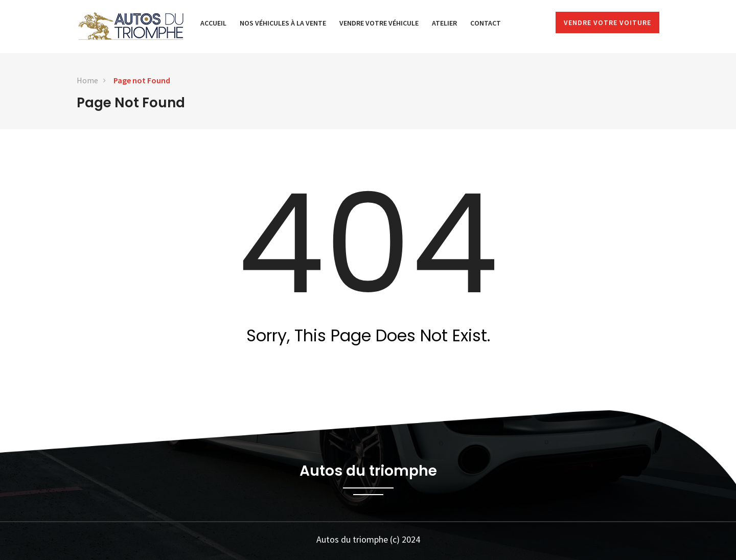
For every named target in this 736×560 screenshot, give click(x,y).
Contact (486, 23)
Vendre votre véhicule (379, 23)
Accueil (213, 23)
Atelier (444, 23)
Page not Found (142, 80)
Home (87, 80)
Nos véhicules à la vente (283, 23)
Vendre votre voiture (607, 22)
